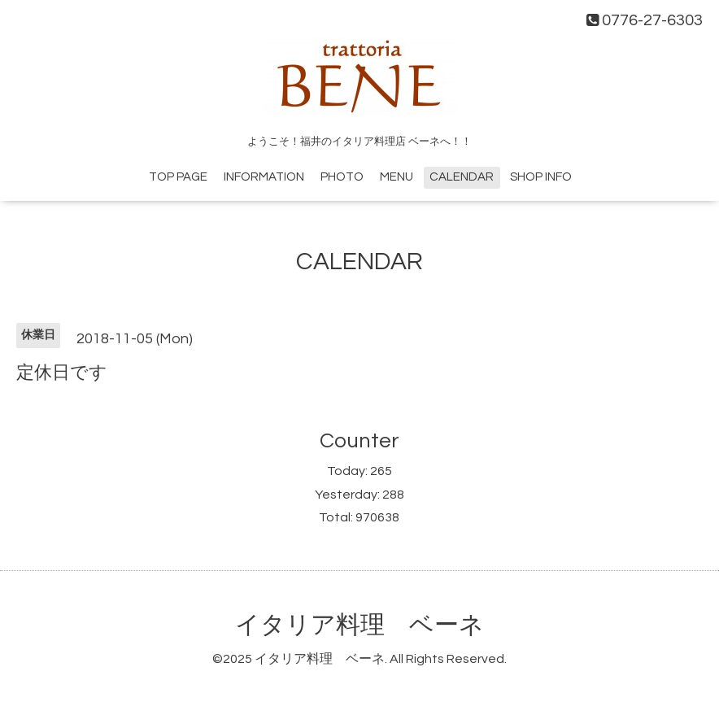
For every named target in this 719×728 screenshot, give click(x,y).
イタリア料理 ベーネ (359, 625)
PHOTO (342, 177)
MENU (397, 177)
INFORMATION (264, 177)
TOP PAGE (178, 177)
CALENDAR (462, 177)
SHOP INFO (541, 177)
